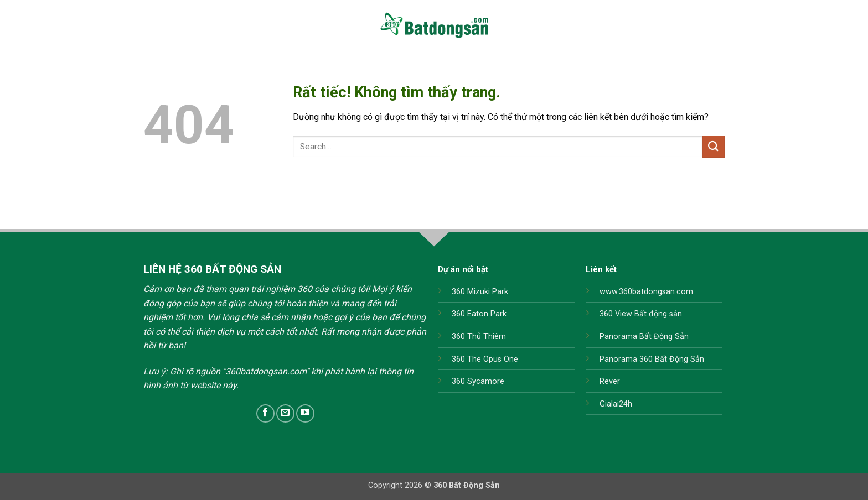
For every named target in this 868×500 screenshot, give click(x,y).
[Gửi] (714, 146)
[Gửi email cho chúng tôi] (285, 413)
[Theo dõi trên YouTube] (305, 413)
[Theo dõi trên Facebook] (265, 413)
